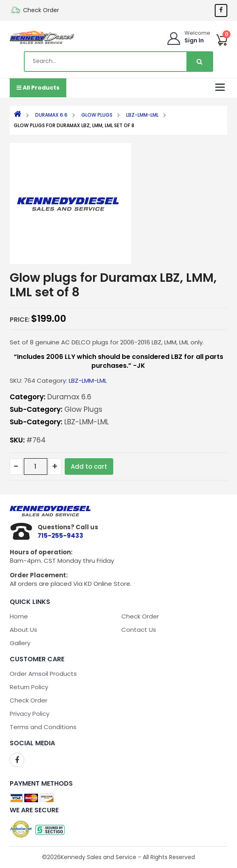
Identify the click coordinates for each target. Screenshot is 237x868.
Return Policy (29, 687)
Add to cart (89, 466)
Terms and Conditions (43, 727)
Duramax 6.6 (51, 115)
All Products (38, 88)
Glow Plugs (97, 115)
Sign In (194, 40)
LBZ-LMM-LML (142, 115)
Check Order (41, 10)
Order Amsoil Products (43, 674)
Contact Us (139, 630)
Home (19, 616)
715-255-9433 (60, 536)
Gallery (20, 643)
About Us (23, 630)
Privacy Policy (30, 714)
